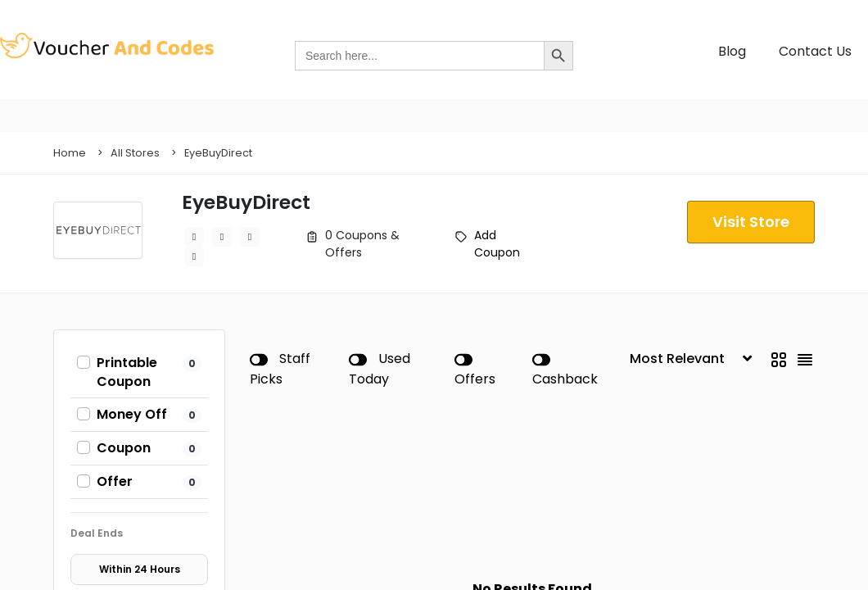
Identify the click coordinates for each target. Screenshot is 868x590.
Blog (732, 51)
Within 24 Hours (140, 569)
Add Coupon (497, 244)
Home (70, 153)
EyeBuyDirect (218, 153)
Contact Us (815, 51)
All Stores (135, 153)
